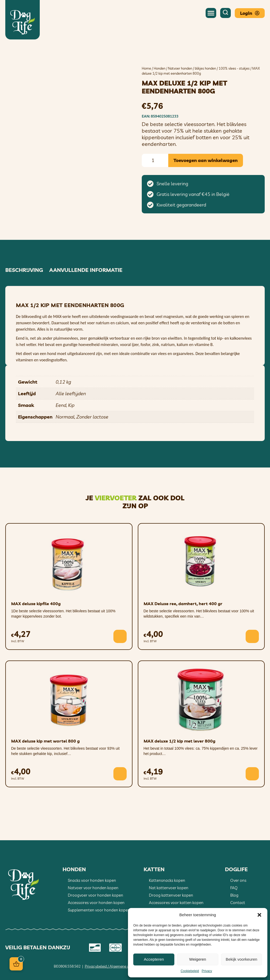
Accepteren (154, 959)
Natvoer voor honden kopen (93, 888)
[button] (259, 915)
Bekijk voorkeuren (242, 959)
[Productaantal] (155, 160)
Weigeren (198, 959)
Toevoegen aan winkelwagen (206, 160)
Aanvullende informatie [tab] (86, 270)
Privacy (207, 971)
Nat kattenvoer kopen (169, 888)
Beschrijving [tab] (24, 270)
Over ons (238, 880)
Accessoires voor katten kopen (176, 903)
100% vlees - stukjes (234, 68)
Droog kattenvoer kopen (171, 895)
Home (146, 68)
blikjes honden (205, 68)
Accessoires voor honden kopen (96, 903)
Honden (160, 68)
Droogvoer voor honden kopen (96, 895)
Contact (238, 903)
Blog (234, 895)
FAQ (234, 888)
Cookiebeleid (190, 971)
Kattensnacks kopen (167, 880)
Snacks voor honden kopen (92, 880)
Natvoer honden (180, 68)
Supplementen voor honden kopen (99, 910)
